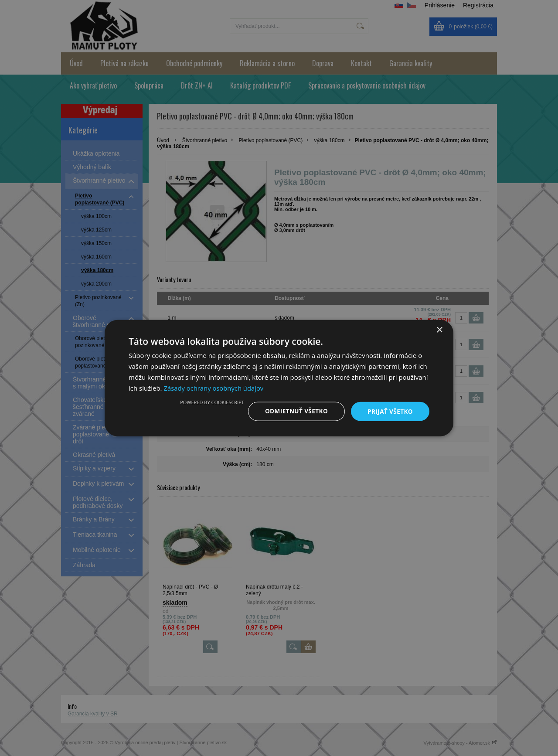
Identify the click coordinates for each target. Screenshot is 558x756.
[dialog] (279, 378)
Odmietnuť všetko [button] (294, 411)
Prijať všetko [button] (390, 411)
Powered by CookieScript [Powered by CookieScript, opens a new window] (209, 402)
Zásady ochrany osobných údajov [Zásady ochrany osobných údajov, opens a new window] (214, 388)
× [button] (439, 330)
